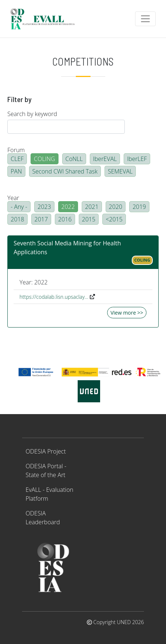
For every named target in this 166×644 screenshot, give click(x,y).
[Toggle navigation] (145, 19)
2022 (68, 207)
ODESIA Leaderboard (43, 518)
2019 (139, 207)
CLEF (17, 159)
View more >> (127, 313)
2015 (89, 219)
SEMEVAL (120, 171)
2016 (65, 219)
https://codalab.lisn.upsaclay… (54, 297)
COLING (45, 159)
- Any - (19, 207)
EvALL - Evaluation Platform (50, 494)
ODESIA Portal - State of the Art (46, 470)
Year (13, 198)
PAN (16, 171)
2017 (41, 219)
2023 (44, 207)
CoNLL (74, 159)
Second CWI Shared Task (65, 171)
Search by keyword (32, 114)
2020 (116, 207)
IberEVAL (105, 159)
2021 (92, 207)
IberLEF (137, 159)
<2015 (114, 219)
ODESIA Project (46, 451)
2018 (17, 219)
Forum (16, 150)
